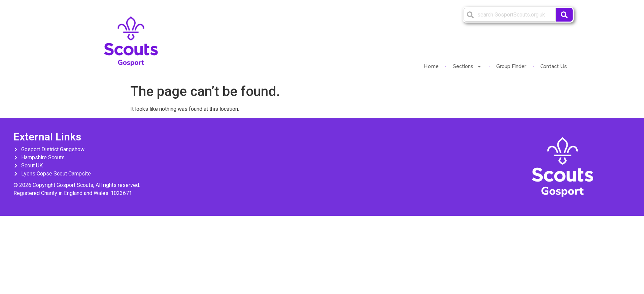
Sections (467, 66)
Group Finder (511, 66)
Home (431, 66)
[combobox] (510, 15)
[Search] (564, 15)
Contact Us (554, 66)
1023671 (121, 193)
